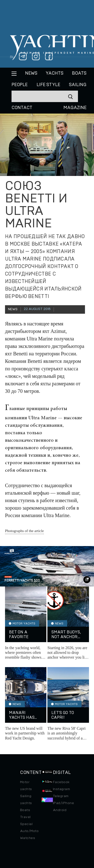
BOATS (79, 73)
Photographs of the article (24, 531)
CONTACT (22, 108)
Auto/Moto (29, 831)
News (31, 73)
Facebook (61, 782)
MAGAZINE (75, 108)
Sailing (78, 85)
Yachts (55, 73)
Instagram (61, 789)
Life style (48, 85)
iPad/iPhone (63, 803)
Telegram (61, 796)
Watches (28, 838)
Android (60, 810)
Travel (25, 817)
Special (26, 824)
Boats (25, 810)
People (20, 85)
